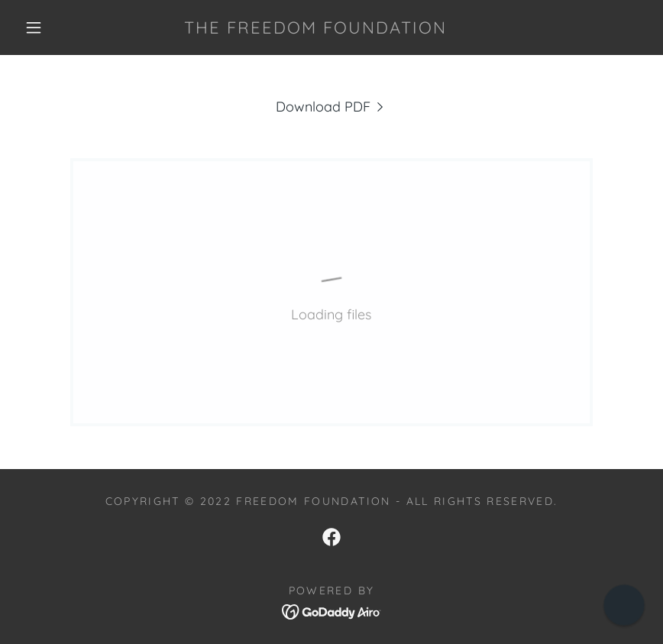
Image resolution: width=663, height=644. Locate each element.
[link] (315, 29)
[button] (34, 28)
